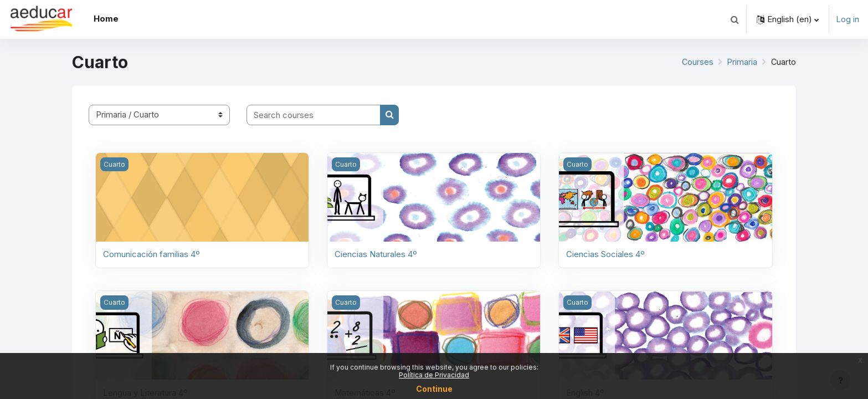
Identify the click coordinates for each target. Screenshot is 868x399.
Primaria (741, 62)
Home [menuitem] (106, 19)
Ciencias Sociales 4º (605, 254)
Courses (696, 62)
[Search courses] (314, 115)
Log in (848, 19)
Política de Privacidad (434, 375)
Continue (434, 389)
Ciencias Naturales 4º (376, 254)
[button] (735, 19)
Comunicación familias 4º (151, 254)
